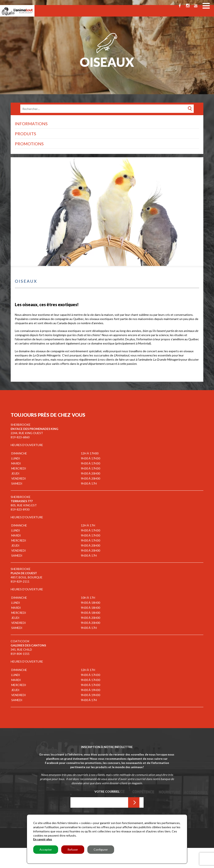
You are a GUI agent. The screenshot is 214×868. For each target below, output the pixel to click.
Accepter (46, 849)
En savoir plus (43, 839)
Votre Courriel (107, 791)
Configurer (101, 849)
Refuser (73, 849)
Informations (31, 124)
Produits (25, 134)
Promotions (29, 144)
